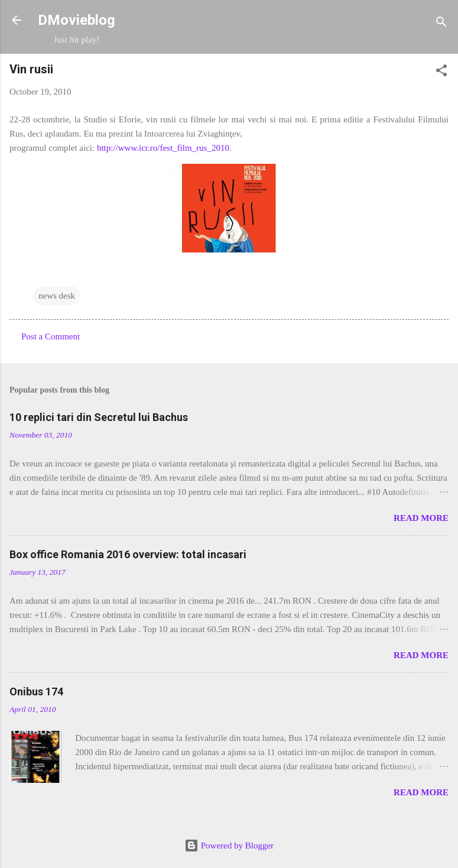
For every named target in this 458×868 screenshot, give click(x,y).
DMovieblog (77, 20)
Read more (421, 518)
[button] (441, 72)
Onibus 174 (36, 692)
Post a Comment (51, 336)
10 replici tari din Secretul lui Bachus (99, 417)
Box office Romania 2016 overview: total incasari (128, 554)
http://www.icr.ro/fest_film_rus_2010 (163, 148)
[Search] (441, 24)
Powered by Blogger (229, 846)
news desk (57, 296)
